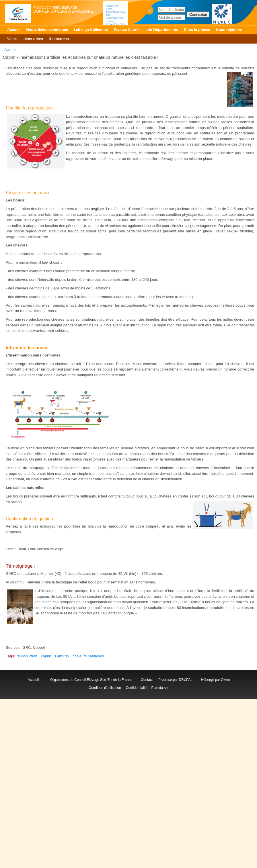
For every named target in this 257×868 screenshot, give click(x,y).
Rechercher (59, 39)
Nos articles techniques (47, 30)
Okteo (225, 680)
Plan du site (160, 688)
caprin (46, 656)
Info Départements (162, 30)
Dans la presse (197, 30)
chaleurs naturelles (88, 656)
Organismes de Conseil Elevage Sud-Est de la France (92, 680)
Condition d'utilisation (105, 688)
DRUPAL (185, 680)
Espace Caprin (127, 30)
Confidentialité (137, 688)
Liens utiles (33, 39)
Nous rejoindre (229, 30)
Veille (12, 39)
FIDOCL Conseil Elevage (56, 7)
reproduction (27, 656)
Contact (148, 680)
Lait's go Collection (91, 30)
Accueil (14, 30)
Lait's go (62, 656)
